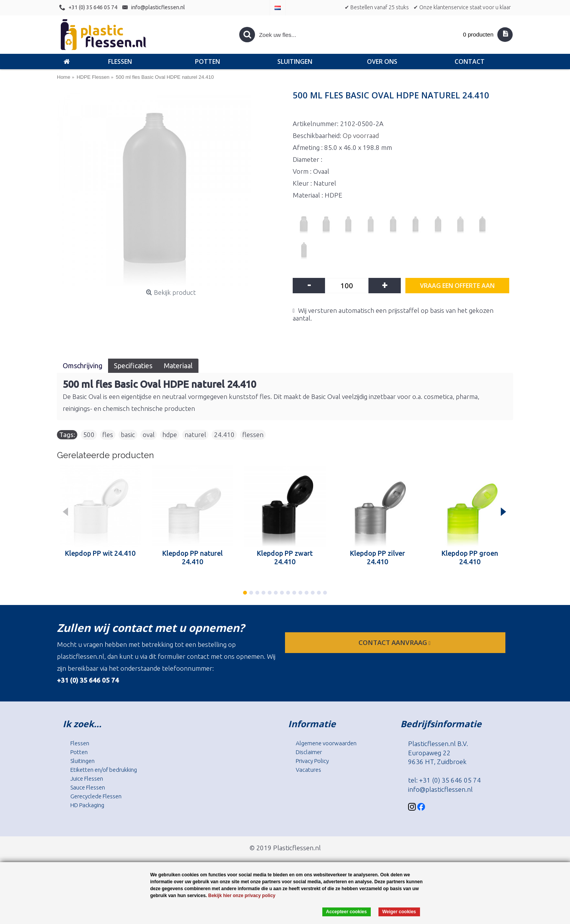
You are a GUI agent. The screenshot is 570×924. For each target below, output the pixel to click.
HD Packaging (87, 805)
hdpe (170, 435)
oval (149, 435)
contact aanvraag (395, 642)
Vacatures (308, 770)
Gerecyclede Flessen (96, 796)
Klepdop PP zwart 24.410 (285, 557)
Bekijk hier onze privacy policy (242, 896)
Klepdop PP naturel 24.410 (192, 557)
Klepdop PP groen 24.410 (470, 557)
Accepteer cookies (347, 912)
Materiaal (178, 366)
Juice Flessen (87, 779)
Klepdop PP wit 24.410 (100, 553)
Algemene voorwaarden (326, 743)
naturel (195, 435)
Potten (79, 752)
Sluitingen (82, 761)
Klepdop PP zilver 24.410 (377, 557)
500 (89, 435)
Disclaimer (309, 752)
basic (128, 435)
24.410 (224, 435)
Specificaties (133, 366)
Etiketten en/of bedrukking (104, 770)
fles (108, 435)
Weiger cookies (399, 912)
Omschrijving (82, 366)
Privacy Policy (312, 761)
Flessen (80, 743)
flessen (253, 435)
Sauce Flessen (88, 787)
